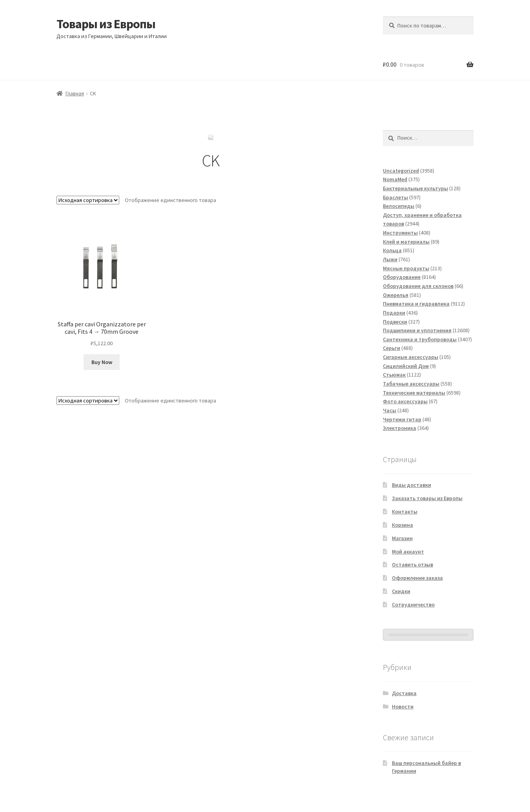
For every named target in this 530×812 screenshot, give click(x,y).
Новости (403, 706)
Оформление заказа (417, 578)
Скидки (401, 591)
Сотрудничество (413, 604)
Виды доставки (412, 485)
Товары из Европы (106, 24)
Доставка (404, 693)
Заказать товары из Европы (427, 498)
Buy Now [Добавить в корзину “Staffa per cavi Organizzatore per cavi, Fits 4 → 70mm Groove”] (102, 362)
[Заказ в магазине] (88, 200)
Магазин (402, 538)
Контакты (405, 512)
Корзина (403, 525)
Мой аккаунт (408, 552)
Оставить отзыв (413, 564)
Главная (75, 93)
